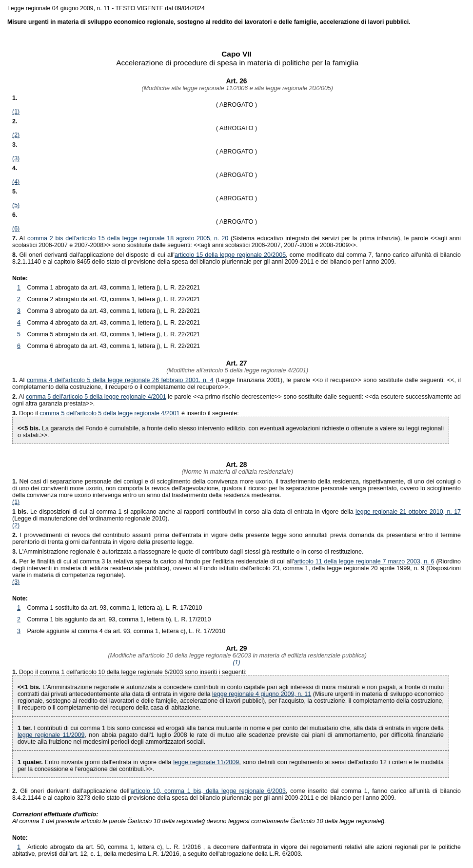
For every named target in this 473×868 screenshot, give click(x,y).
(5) (16, 205)
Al (20, 380)
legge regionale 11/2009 (51, 735)
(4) (16, 182)
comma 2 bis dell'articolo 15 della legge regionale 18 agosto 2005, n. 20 (128, 238)
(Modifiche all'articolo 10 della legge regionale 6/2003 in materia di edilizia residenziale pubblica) (236, 656)
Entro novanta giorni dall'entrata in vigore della (95, 762)
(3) (16, 158)
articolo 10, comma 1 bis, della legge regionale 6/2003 (208, 791)
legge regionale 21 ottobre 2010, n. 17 (408, 512)
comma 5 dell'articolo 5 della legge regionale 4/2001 (96, 397)
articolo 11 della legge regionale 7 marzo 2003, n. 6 (364, 561)
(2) (16, 135)
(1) (16, 112)
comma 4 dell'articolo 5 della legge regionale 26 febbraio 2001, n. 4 (120, 380)
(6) (16, 229)
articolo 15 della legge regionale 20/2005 (230, 255)
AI (20, 238)
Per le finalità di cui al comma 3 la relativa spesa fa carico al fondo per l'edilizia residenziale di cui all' (153, 561)
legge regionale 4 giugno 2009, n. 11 (262, 694)
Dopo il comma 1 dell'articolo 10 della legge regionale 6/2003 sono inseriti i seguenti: (133, 672)
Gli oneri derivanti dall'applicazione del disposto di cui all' (93, 255)
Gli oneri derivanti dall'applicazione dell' (71, 791)
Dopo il (29, 413)
